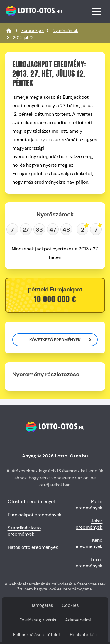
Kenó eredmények (89, 543)
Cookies (70, 605)
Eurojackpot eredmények (34, 515)
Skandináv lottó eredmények (24, 531)
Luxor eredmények (89, 563)
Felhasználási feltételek (37, 635)
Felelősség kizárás (38, 620)
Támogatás (42, 605)
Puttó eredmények (89, 505)
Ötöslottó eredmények (32, 502)
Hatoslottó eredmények (33, 547)
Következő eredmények (55, 340)
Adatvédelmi (78, 620)
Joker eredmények (89, 524)
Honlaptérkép (83, 635)
